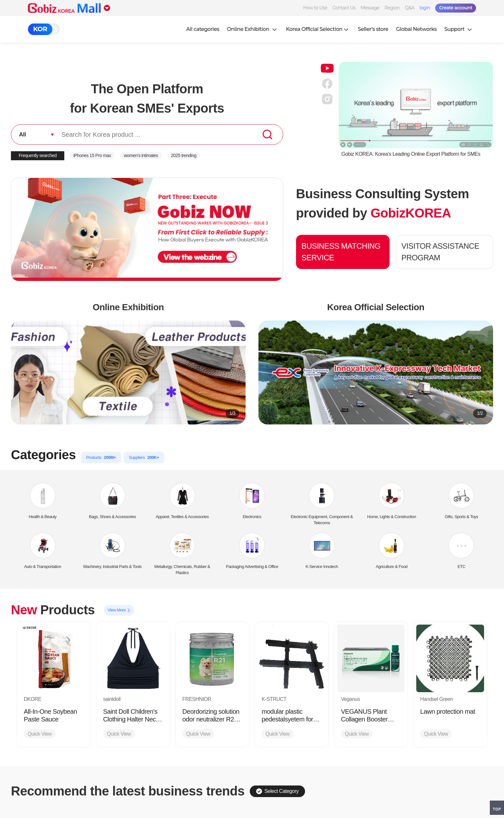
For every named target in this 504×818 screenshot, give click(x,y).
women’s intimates (141, 155)
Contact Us (344, 8)
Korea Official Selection (318, 29)
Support (459, 29)
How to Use (315, 8)
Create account (456, 8)
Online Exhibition (253, 29)
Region (392, 8)
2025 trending (184, 155)
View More (119, 610)
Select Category (277, 791)
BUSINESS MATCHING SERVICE (341, 252)
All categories (203, 29)
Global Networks (416, 29)
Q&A (410, 8)
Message (370, 8)
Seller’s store (373, 29)
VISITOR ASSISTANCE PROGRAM (440, 252)
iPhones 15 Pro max (92, 155)
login (425, 8)
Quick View (40, 734)
